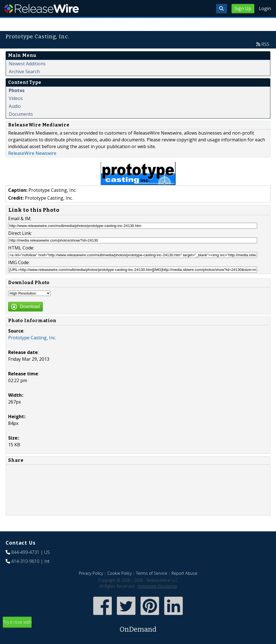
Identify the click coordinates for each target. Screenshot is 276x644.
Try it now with (138, 627)
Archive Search (24, 72)
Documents (21, 114)
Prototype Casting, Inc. (32, 338)
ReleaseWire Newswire (32, 153)
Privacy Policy (91, 573)
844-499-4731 (25, 552)
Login (265, 8)
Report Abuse (184, 573)
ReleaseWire (42, 8)
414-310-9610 (25, 561)
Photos (17, 90)
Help (173, 23)
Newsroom (148, 23)
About (194, 23)
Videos (16, 98)
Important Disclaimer (158, 586)
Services (93, 23)
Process (119, 23)
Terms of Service (152, 573)
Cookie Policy (120, 573)
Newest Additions (27, 64)
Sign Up (243, 8)
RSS (265, 44)
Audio (15, 106)
